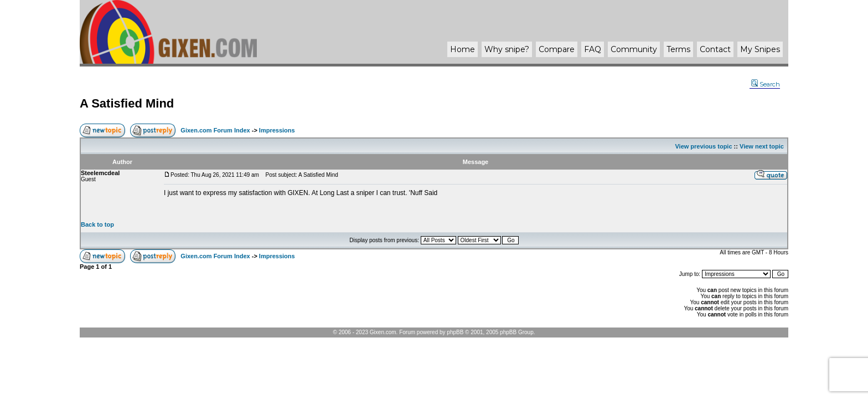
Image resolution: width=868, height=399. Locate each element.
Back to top (97, 224)
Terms (678, 49)
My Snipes (760, 49)
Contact (715, 49)
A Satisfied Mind (127, 103)
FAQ (593, 49)
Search (766, 84)
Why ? (507, 49)
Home (463, 49)
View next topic (762, 146)
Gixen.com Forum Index (215, 130)
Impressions (277, 130)
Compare (557, 49)
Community (634, 49)
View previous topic (703, 146)
